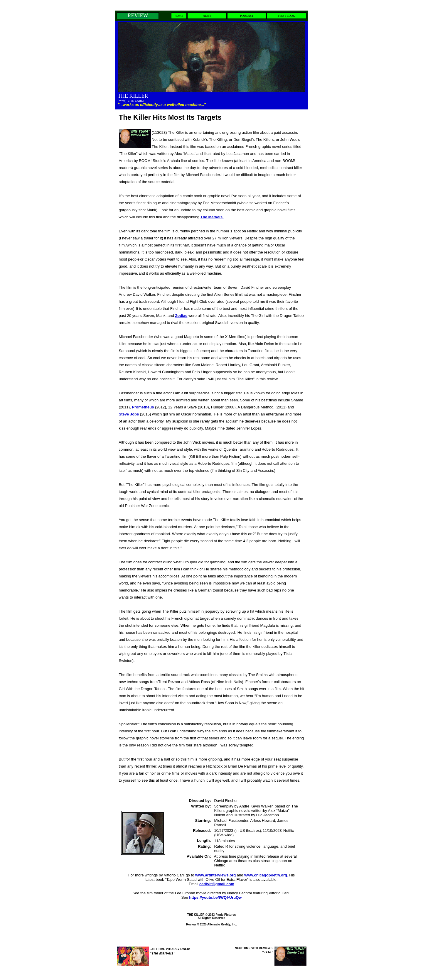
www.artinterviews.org (215, 875)
